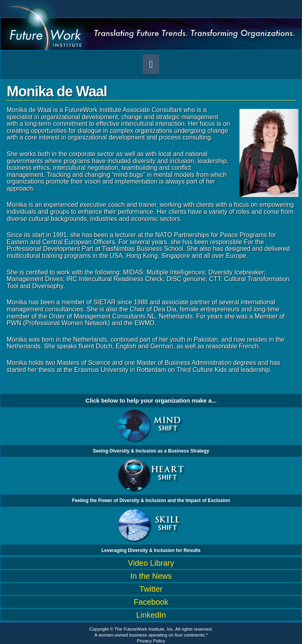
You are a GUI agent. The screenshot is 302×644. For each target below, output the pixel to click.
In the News (151, 576)
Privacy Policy (151, 641)
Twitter (151, 589)
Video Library (151, 563)
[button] (151, 64)
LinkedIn (151, 615)
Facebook (151, 602)
